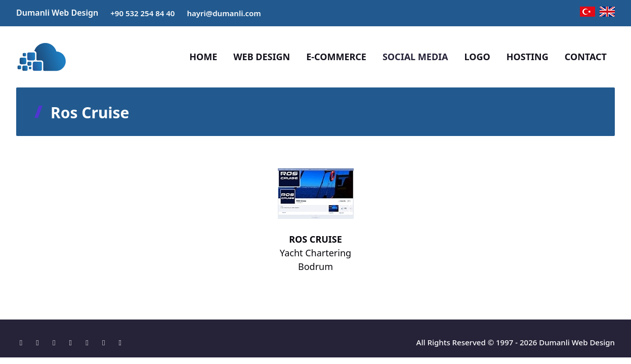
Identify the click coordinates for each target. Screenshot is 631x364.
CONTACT (586, 57)
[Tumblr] (120, 342)
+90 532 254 (133, 13)
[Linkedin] (90, 342)
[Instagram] (56, 342)
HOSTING (528, 57)
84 (161, 13)
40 (170, 13)
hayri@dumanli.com (224, 13)
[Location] (24, 342)
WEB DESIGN (262, 57)
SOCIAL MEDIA (415, 57)
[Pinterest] (106, 342)
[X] (73, 342)
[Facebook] (40, 342)
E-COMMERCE (336, 57)
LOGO (477, 57)
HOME (203, 57)
